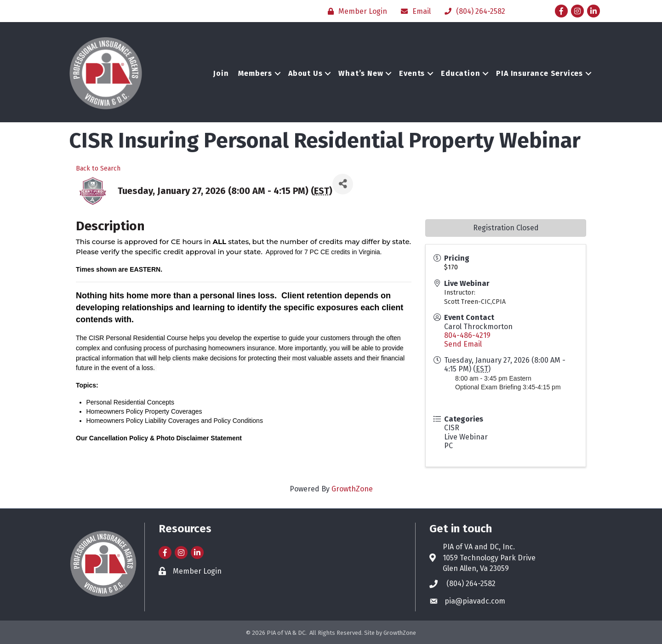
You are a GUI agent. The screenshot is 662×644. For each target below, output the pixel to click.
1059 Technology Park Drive (489, 558)
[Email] (414, 11)
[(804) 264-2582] (473, 11)
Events (412, 73)
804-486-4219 (467, 335)
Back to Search (98, 168)
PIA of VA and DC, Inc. (479, 547)
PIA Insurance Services (539, 73)
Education (460, 73)
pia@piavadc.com (475, 601)
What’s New (361, 73)
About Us (305, 73)
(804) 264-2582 (471, 584)
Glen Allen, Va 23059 (476, 568)
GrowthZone (352, 489)
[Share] (343, 184)
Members (255, 73)
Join (221, 73)
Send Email (463, 344)
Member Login (197, 571)
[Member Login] (355, 11)
